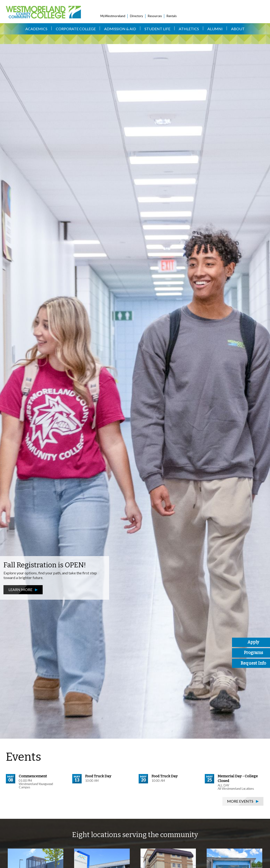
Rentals (172, 16)
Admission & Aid (120, 29)
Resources (155, 16)
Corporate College (76, 29)
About (238, 29)
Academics (36, 29)
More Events (240, 801)
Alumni (215, 29)
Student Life (157, 29)
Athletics (189, 29)
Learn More (20, 589)
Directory (137, 16)
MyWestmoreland (113, 16)
